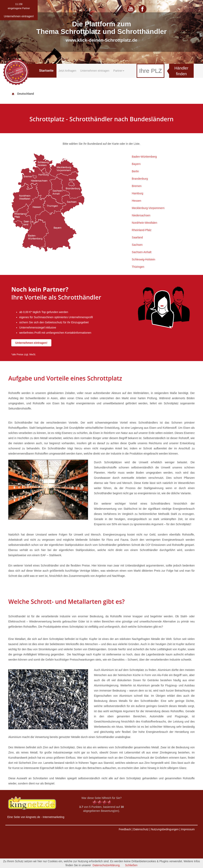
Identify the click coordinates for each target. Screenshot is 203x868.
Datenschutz (141, 829)
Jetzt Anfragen (67, 71)
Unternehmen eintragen (95, 71)
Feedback (125, 829)
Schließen (131, 865)
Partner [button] (119, 71)
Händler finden (181, 71)
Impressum (188, 829)
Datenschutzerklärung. (106, 865)
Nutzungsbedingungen (165, 829)
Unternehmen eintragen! (31, 343)
